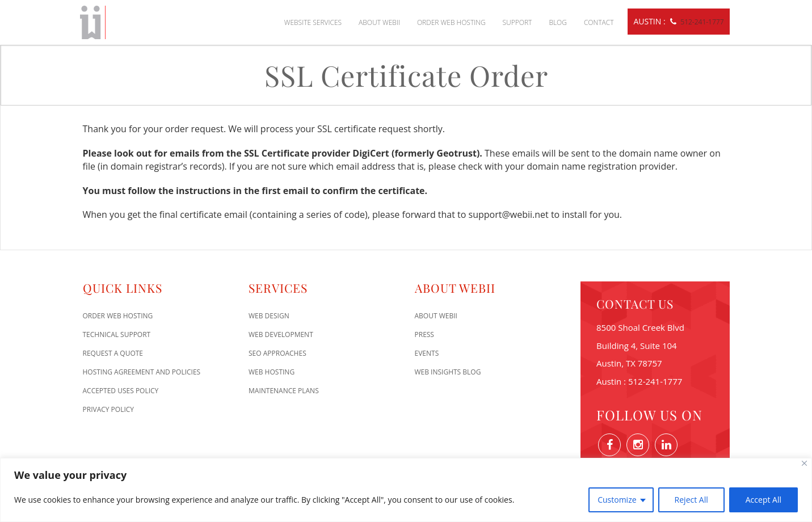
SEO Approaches (277, 353)
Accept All (763, 500)
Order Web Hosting (451, 22)
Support (518, 22)
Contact (599, 22)
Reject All (691, 500)
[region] (406, 490)
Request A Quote (113, 353)
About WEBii (379, 22)
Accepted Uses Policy (121, 391)
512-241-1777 (702, 22)
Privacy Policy (109, 409)
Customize (617, 500)
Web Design (269, 316)
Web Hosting (272, 372)
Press (424, 334)
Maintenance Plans (284, 391)
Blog (558, 22)
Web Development (281, 334)
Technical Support (117, 334)
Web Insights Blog (448, 372)
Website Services (313, 22)
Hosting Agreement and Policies (142, 372)
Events (427, 353)
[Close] (804, 463)
